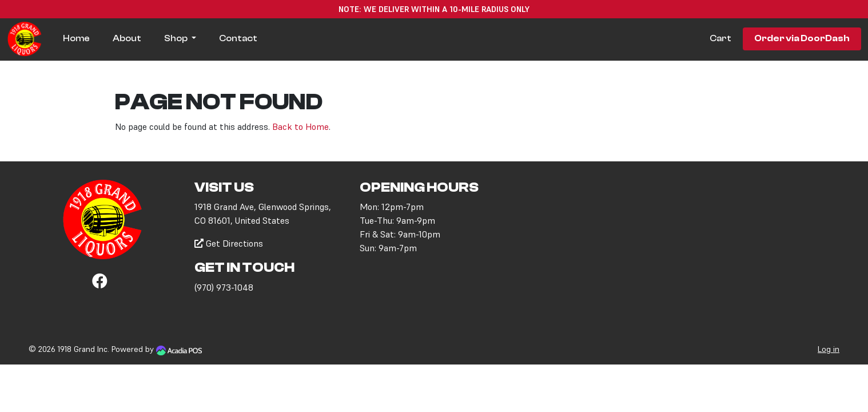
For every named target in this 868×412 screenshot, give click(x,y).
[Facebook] (100, 283)
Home (76, 38)
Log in (829, 349)
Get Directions (229, 243)
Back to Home (300, 126)
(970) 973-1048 (224, 287)
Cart (720, 38)
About (127, 38)
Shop (177, 38)
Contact (238, 38)
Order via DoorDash (802, 38)
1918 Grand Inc (83, 349)
